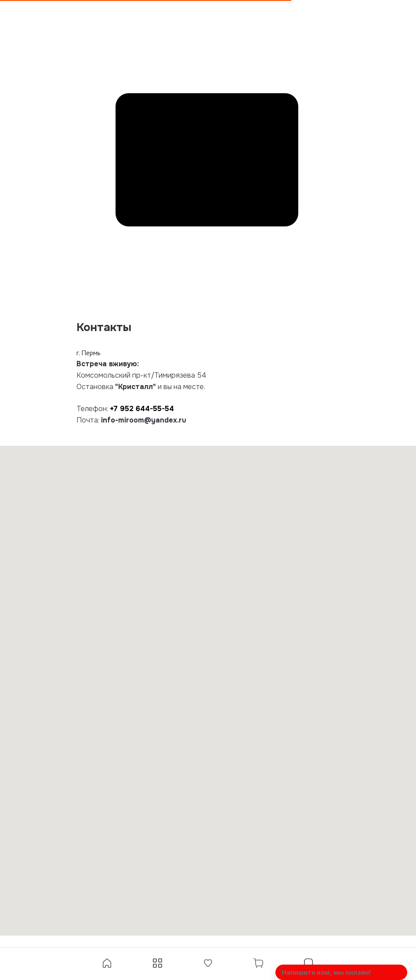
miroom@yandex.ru (152, 420)
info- (110, 420)
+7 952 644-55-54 (142, 409)
